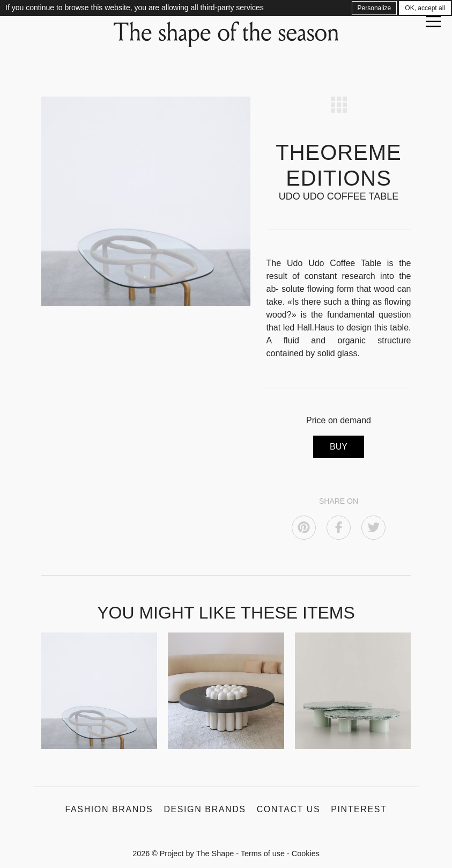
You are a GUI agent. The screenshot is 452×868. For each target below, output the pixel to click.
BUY (339, 447)
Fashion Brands (109, 809)
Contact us (289, 809)
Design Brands (205, 809)
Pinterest (359, 809)
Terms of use (263, 854)
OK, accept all (425, 8)
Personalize (375, 8)
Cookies (306, 854)
